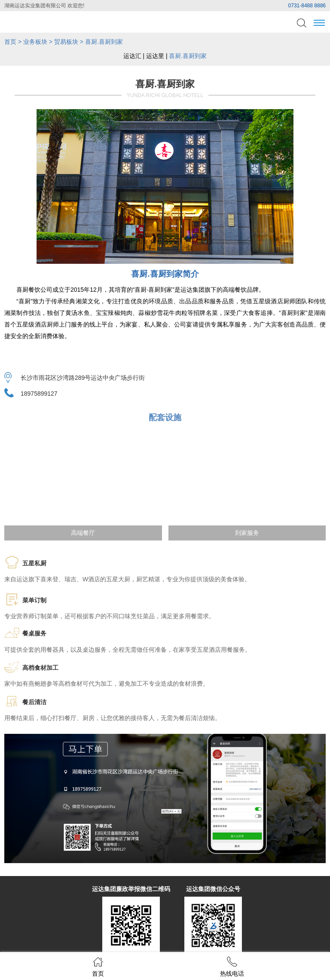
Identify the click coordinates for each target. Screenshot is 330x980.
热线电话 (232, 967)
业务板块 (35, 42)
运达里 (155, 56)
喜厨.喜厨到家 (188, 56)
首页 (10, 42)
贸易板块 (66, 42)
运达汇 (132, 56)
